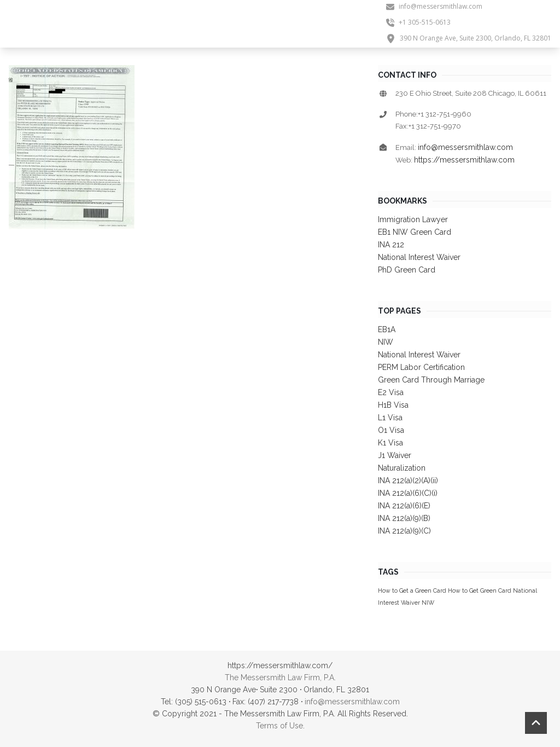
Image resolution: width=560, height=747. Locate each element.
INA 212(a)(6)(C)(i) (408, 493)
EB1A (387, 329)
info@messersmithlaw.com (465, 147)
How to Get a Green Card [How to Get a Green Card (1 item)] (412, 590)
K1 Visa (390, 443)
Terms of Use (279, 726)
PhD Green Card (407, 270)
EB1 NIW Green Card (415, 232)
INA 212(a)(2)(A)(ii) (408, 480)
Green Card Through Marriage (431, 380)
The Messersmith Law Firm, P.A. (280, 677)
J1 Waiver (395, 455)
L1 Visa (390, 418)
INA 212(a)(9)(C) (404, 531)
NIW (386, 342)
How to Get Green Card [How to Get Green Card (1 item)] (480, 590)
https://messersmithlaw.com (464, 160)
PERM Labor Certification (421, 367)
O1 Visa (391, 430)
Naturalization (402, 468)
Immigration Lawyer (413, 219)
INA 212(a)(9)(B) (404, 518)
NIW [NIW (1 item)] (428, 603)
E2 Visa (391, 392)
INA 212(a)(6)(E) (404, 506)
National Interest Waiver (419, 257)
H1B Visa (393, 405)
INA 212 (391, 245)
